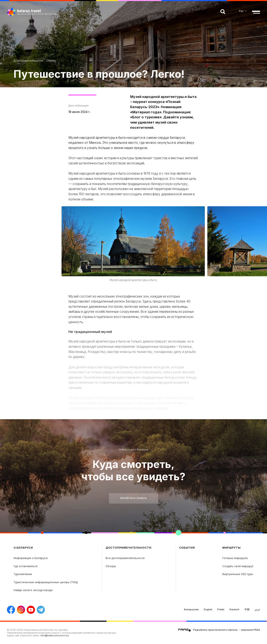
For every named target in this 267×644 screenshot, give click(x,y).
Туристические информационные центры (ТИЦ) (46, 582)
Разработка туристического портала (215, 630)
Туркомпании (23, 574)
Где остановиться (25, 566)
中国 (247, 609)
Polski (221, 609)
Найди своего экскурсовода (33, 590)
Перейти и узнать (133, 498)
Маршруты (231, 548)
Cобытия (187, 548)
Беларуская (191, 609)
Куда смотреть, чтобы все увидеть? (133, 470)
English (208, 609)
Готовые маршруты (235, 558)
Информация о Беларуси (133, 450)
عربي (257, 609)
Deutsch (234, 609)
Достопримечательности (28, 61)
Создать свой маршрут (238, 566)
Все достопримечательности (125, 558)
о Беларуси (23, 548)
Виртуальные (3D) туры (238, 574)
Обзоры (51, 61)
